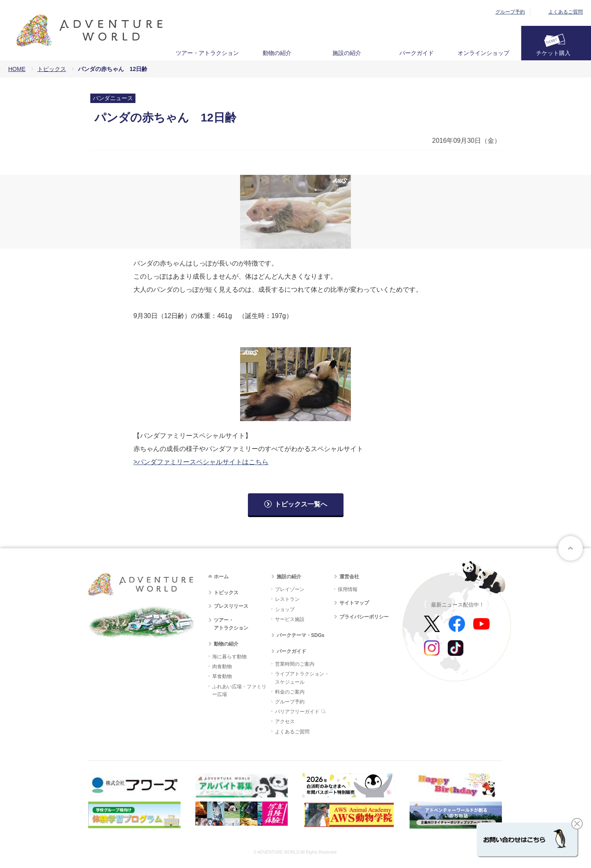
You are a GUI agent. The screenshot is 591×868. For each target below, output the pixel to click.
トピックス (52, 69)
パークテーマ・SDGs (301, 635)
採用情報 (348, 589)
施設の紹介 (347, 53)
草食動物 (222, 676)
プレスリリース (231, 606)
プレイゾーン (290, 589)
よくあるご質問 (566, 12)
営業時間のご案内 (295, 664)
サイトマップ (354, 603)
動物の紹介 (277, 53)
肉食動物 (222, 666)
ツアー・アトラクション (207, 53)
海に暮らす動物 (229, 657)
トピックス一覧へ (301, 504)
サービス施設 (290, 619)
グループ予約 (510, 12)
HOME (17, 69)
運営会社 (349, 577)
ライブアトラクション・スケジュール (302, 678)
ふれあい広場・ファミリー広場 (239, 691)
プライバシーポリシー (364, 617)
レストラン (287, 599)
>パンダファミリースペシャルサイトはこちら (201, 462)
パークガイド (417, 53)
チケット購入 (553, 53)
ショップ (285, 609)
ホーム (221, 577)
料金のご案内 (290, 692)
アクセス (285, 721)
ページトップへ (570, 548)
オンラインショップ (483, 53)
